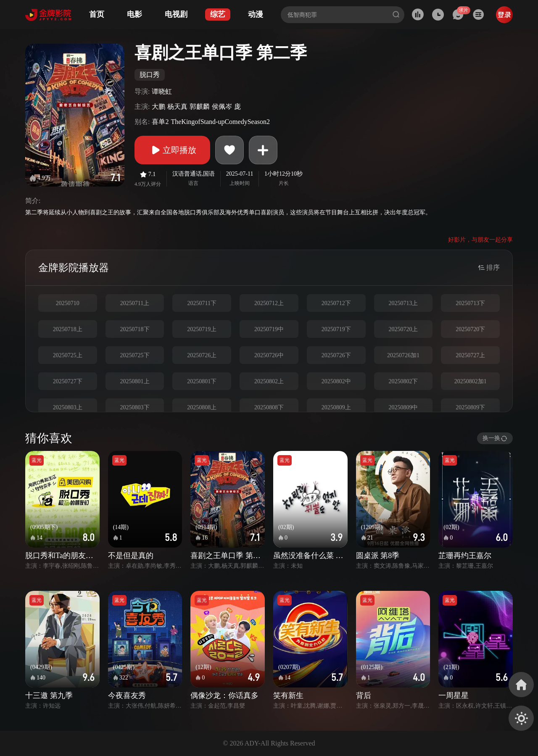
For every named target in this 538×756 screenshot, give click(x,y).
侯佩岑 (222, 107)
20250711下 (202, 303)
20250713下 (470, 303)
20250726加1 (403, 355)
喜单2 (160, 122)
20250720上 (403, 329)
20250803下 (135, 407)
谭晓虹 (162, 91)
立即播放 (172, 150)
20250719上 (202, 329)
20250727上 (470, 355)
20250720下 (470, 329)
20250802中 (336, 381)
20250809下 (470, 407)
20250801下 (202, 381)
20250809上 (336, 407)
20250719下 (336, 329)
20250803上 (68, 407)
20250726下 (336, 355)
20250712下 (336, 303)
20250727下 (68, 381)
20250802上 (269, 381)
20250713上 (403, 303)
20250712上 (269, 303)
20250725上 (68, 355)
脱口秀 (150, 75)
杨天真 (177, 107)
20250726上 (202, 355)
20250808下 (269, 407)
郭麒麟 (200, 107)
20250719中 (269, 329)
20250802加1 (471, 381)
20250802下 (403, 381)
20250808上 (202, 407)
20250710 (68, 303)
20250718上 (68, 329)
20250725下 (135, 355)
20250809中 (403, 407)
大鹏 (158, 107)
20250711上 (135, 303)
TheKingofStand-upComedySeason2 (220, 122)
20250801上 (135, 381)
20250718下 (135, 329)
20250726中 (269, 355)
